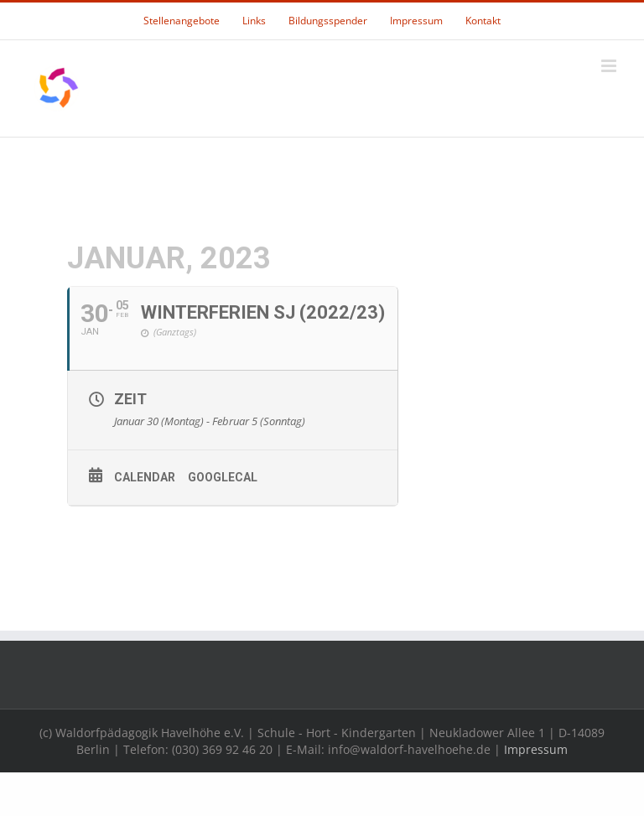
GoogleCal (223, 477)
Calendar (145, 477)
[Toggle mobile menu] (610, 66)
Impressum (536, 749)
